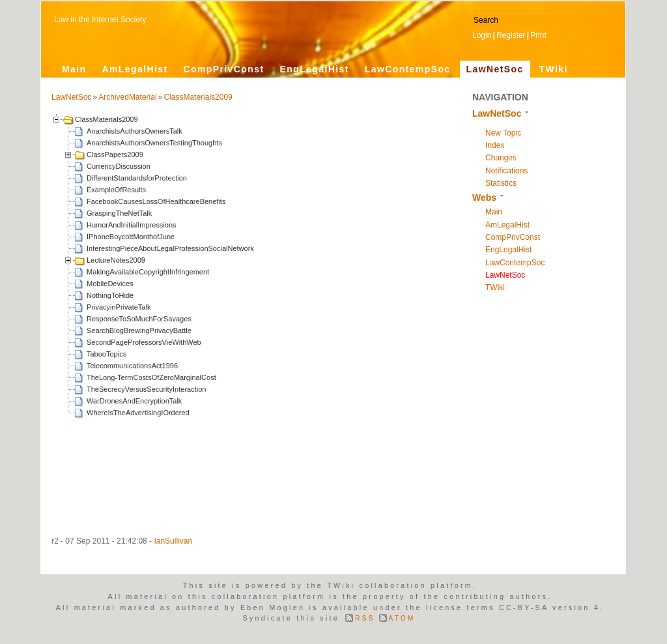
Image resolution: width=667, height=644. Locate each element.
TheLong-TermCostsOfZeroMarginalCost (151, 377)
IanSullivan (173, 541)
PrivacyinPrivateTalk (119, 307)
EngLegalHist (314, 69)
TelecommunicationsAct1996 (132, 366)
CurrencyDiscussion (119, 166)
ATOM (402, 618)
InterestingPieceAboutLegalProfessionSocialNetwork (170, 248)
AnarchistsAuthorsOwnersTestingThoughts (154, 143)
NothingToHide (110, 295)
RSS (365, 618)
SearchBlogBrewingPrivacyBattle (139, 330)
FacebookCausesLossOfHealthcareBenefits (156, 201)
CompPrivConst (223, 69)
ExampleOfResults (116, 190)
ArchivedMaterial (127, 97)
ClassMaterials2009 (198, 97)
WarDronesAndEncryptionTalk (134, 401)
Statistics (501, 183)
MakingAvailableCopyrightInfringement (148, 272)
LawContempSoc (408, 69)
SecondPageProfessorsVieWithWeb (144, 342)
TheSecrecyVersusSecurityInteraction (146, 389)
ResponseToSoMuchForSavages (139, 319)
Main (74, 69)
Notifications (506, 171)
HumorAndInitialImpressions (132, 225)
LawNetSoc (495, 69)
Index (495, 145)
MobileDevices (110, 284)
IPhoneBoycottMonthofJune (131, 237)
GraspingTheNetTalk (119, 213)
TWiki (554, 69)
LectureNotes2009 (116, 260)
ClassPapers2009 (115, 154)
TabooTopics (106, 354)
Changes (501, 158)
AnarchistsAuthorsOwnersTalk (135, 131)
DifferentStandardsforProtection (137, 178)
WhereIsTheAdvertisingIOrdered (138, 413)
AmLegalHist (135, 69)
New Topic (503, 133)
